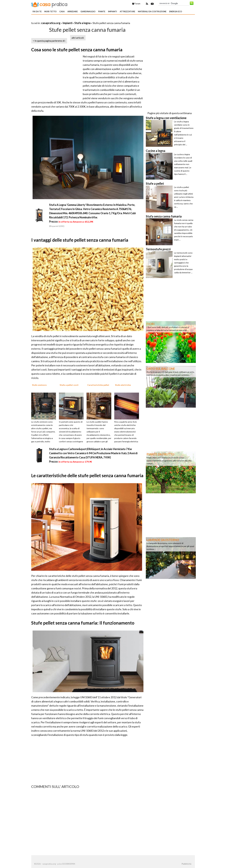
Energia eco (176, 11)
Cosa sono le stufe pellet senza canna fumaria (77, 50)
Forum (136, 4)
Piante (102, 11)
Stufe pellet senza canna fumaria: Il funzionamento (83, 623)
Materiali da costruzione (152, 11)
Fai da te (37, 11)
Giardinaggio (88, 11)
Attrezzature (127, 11)
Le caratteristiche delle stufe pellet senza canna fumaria (87, 475)
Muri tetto (50, 11)
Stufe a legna (82, 23)
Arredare (73, 11)
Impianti (112, 11)
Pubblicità (186, 864)
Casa (62, 11)
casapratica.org (51, 23)
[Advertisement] (66, 19)
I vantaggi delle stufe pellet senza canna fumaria (80, 240)
